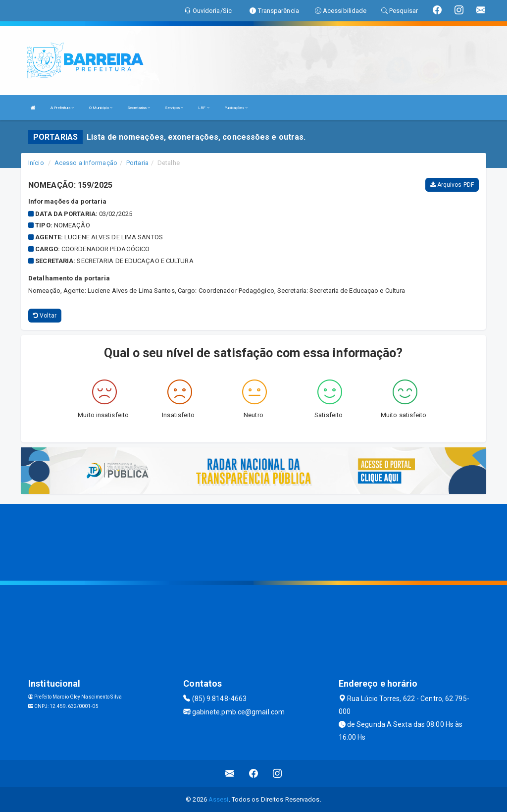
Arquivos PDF (452, 185)
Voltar (45, 316)
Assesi (219, 799)
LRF (204, 108)
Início (36, 163)
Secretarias (139, 108)
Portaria (137, 163)
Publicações (236, 108)
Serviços (174, 108)
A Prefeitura (62, 108)
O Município (101, 108)
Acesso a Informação (86, 163)
